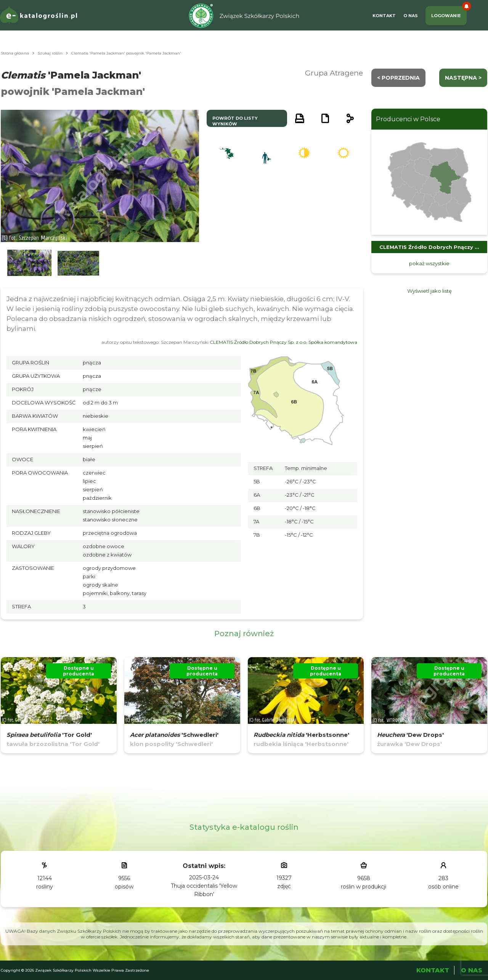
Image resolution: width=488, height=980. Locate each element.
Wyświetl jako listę (429, 291)
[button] (29, 263)
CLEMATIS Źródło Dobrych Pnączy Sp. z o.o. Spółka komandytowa (283, 342)
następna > (463, 78)
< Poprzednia (398, 78)
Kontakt (384, 16)
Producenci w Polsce (408, 119)
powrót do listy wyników (235, 121)
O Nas (411, 16)
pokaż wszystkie (429, 263)
